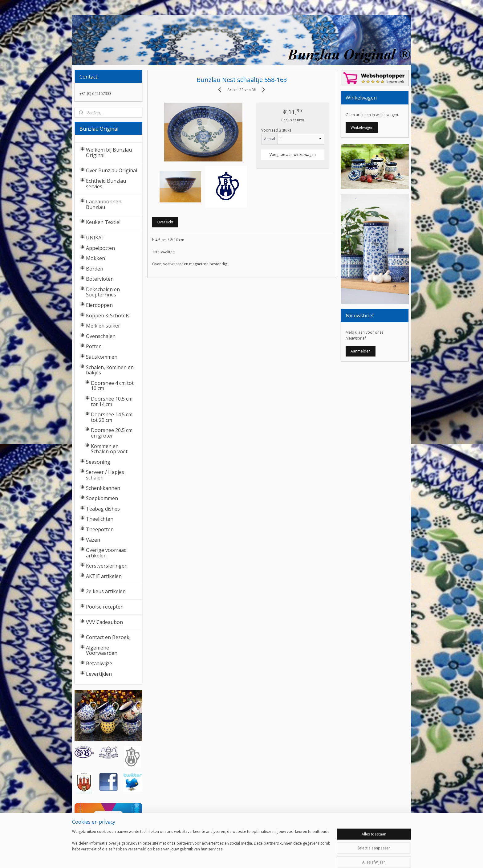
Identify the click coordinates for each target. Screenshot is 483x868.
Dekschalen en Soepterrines (103, 292)
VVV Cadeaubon (104, 622)
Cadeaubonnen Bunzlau (104, 204)
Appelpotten (100, 248)
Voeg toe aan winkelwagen (293, 155)
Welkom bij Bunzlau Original (109, 153)
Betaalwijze (99, 663)
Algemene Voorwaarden (102, 650)
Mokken (95, 258)
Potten (94, 346)
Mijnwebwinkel (311, 857)
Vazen (93, 540)
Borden (95, 269)
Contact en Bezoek (108, 637)
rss (233, 857)
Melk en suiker (103, 326)
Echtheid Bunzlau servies (106, 184)
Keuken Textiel (103, 222)
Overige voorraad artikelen (106, 553)
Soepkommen (102, 498)
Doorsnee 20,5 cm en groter (112, 433)
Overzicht (165, 222)
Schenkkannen (103, 488)
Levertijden (99, 674)
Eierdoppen (99, 305)
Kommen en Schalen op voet (109, 449)
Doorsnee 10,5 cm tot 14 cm (112, 401)
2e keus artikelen (106, 591)
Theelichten (100, 519)
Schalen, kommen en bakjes (110, 370)
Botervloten (100, 279)
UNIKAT (95, 238)
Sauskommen (102, 357)
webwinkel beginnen (257, 857)
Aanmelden (361, 351)
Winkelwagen (362, 127)
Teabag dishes (103, 509)
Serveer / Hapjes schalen (105, 475)
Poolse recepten (105, 607)
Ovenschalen (101, 336)
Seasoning (98, 462)
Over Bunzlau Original (112, 170)
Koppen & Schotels (108, 316)
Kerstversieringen (107, 566)
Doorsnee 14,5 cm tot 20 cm (112, 417)
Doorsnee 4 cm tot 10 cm (112, 386)
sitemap (220, 857)
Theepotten (100, 529)
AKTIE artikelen (104, 576)
